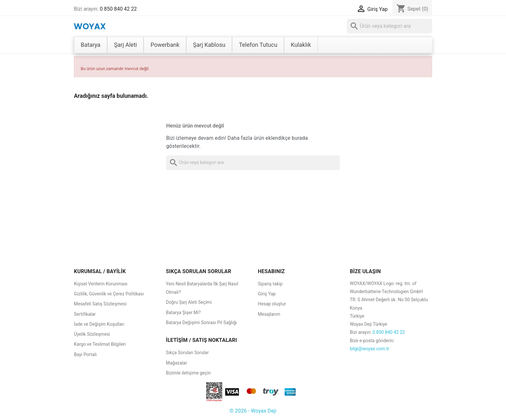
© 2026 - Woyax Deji (253, 411)
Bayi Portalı (85, 354)
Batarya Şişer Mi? (183, 312)
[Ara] (390, 26)
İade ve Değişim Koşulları (99, 324)
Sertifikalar (85, 314)
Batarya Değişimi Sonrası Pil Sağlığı (201, 323)
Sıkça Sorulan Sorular (187, 353)
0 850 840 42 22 (118, 9)
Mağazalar (177, 363)
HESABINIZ (271, 271)
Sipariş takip (270, 284)
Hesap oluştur (272, 304)
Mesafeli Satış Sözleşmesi (100, 304)
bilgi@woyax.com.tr (369, 349)
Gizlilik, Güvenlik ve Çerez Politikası (109, 294)
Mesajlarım (269, 314)
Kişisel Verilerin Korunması (101, 284)
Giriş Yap (267, 294)
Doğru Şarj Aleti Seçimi (189, 302)
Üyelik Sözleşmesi (92, 334)
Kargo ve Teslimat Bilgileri (100, 344)
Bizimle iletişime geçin (188, 373)
